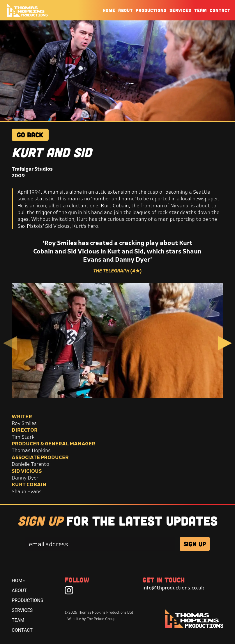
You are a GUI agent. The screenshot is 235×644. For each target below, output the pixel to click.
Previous (10, 343)
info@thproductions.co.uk (173, 588)
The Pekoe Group (101, 619)
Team (200, 10)
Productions (151, 10)
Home (109, 10)
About (126, 10)
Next (225, 343)
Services (180, 10)
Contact (220, 10)
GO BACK (30, 135)
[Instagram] (69, 590)
